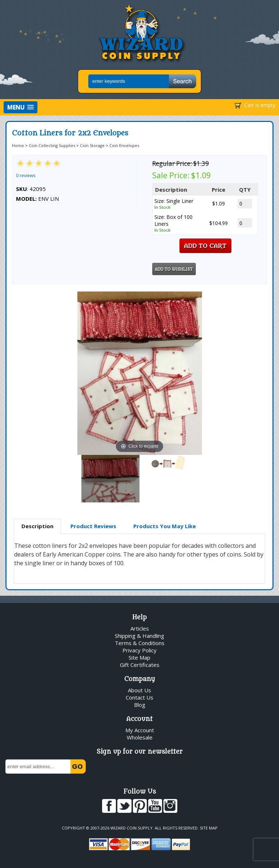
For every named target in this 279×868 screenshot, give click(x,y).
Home (18, 145)
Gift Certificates (140, 665)
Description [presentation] (37, 526)
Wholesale (140, 737)
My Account (140, 730)
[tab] (37, 526)
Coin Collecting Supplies (52, 145)
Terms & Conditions (140, 643)
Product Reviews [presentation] (93, 526)
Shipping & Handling (139, 636)
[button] (21, 107)
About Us (139, 690)
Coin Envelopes (124, 145)
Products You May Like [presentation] (165, 526)
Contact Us (139, 697)
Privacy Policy (139, 650)
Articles (140, 628)
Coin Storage (92, 145)
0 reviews (26, 176)
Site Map (139, 657)
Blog (140, 705)
